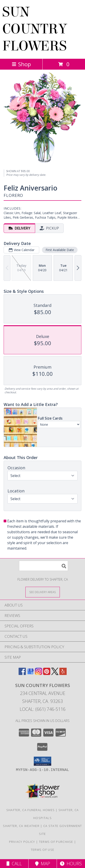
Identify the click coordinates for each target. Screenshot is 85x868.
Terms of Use (43, 850)
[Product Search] (44, 566)
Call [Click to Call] (14, 864)
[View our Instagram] (39, 674)
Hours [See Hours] (71, 864)
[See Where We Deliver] (43, 592)
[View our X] (55, 674)
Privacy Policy (22, 842)
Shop (21, 64)
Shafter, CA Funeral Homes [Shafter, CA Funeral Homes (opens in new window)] (31, 810)
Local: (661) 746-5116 (43, 709)
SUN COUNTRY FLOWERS (35, 29)
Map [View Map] (43, 864)
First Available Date (60, 250)
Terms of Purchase (56, 842)
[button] (42, 761)
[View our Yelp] (63, 674)
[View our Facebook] (22, 674)
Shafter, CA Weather (21, 826)
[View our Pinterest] (47, 674)
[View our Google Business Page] (30, 674)
